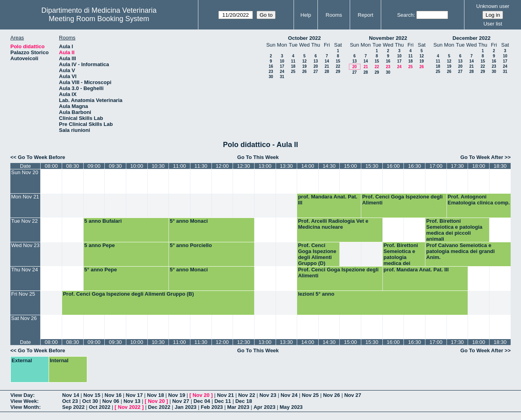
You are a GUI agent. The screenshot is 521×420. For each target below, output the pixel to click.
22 (338, 66)
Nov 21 (226, 395)
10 (282, 61)
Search (405, 15)
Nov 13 (132, 401)
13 (316, 61)
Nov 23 (268, 395)
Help (306, 15)
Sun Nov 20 (25, 172)
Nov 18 (156, 395)
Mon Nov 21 (25, 197)
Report (365, 15)
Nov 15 (92, 395)
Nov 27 (353, 395)
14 (327, 61)
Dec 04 (202, 401)
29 (338, 72)
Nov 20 (201, 395)
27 (316, 72)
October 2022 (304, 38)
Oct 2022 (100, 407)
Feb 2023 (212, 407)
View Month (25, 407)
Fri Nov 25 (23, 294)
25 (293, 72)
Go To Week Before (42, 157)
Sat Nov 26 (24, 318)
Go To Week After (482, 157)
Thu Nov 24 (24, 270)
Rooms (334, 15)
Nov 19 (177, 395)
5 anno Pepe (100, 245)
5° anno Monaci (189, 221)
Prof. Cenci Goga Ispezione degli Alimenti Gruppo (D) (317, 254)
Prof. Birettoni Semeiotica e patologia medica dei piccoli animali (454, 230)
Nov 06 (111, 401)
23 (271, 72)
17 (282, 66)
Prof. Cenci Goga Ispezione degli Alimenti (402, 200)
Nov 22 (247, 395)
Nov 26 (332, 395)
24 (282, 72)
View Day (22, 395)
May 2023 (291, 407)
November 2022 (388, 38)
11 (293, 61)
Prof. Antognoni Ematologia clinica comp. (479, 200)
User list (493, 24)
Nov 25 (310, 395)
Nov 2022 (129, 407)
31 (282, 77)
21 (327, 66)
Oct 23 (70, 401)
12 (305, 61)
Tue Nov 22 (24, 221)
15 (338, 61)
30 (271, 77)
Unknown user (493, 6)
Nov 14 (71, 395)
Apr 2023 (264, 407)
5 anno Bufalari (103, 221)
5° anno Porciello (191, 245)
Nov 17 (134, 395)
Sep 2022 (73, 407)
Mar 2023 (238, 407)
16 (271, 66)
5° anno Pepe (101, 270)
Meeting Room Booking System (99, 19)
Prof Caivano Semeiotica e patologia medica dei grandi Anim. (460, 251)
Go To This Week (258, 157)
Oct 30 (90, 401)
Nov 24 (289, 395)
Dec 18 (244, 401)
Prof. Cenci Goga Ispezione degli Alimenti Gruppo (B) (128, 294)
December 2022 (471, 38)
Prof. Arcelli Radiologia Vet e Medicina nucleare (333, 224)
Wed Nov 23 (25, 245)
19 (305, 66)
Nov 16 (113, 395)
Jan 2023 (185, 407)
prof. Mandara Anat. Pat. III (328, 200)
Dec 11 (223, 401)
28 (327, 72)
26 (305, 72)
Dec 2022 (159, 407)
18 (293, 66)
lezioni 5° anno (316, 294)
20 (316, 66)
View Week (24, 401)
